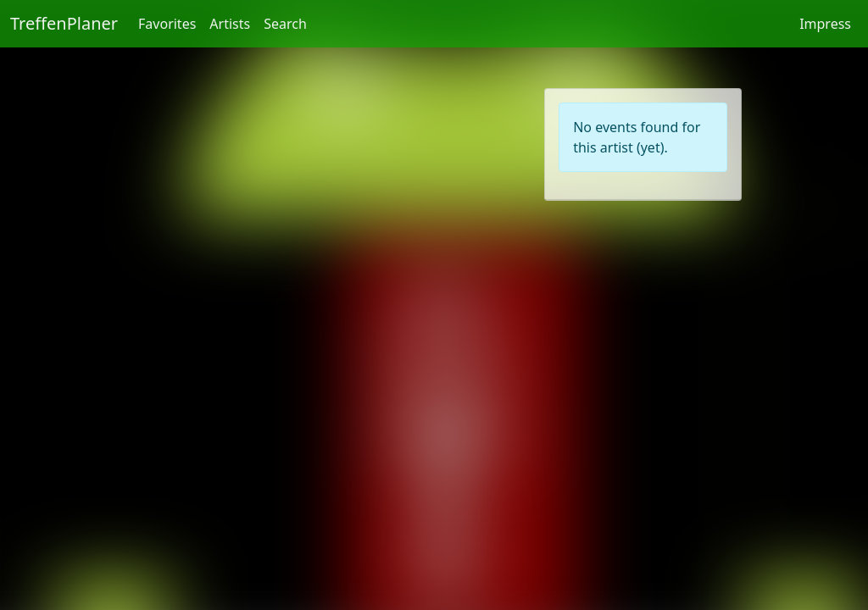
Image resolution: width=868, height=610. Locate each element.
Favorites (167, 24)
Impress (825, 24)
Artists (230, 24)
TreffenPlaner (64, 23)
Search (285, 24)
